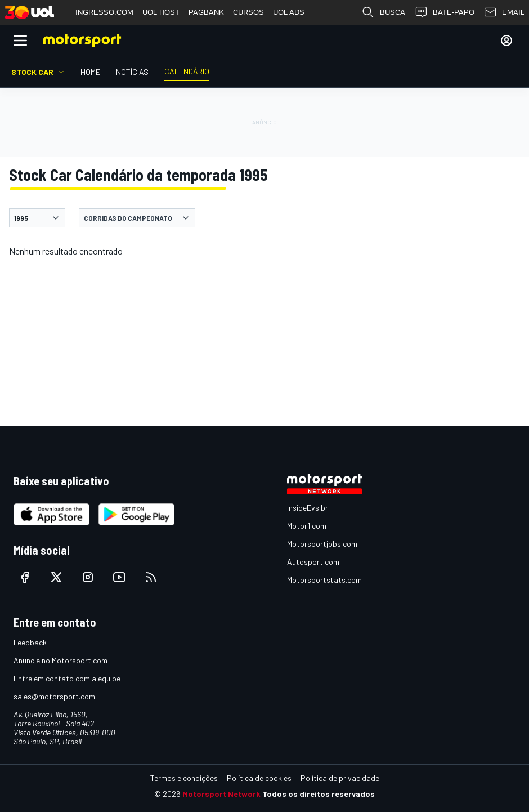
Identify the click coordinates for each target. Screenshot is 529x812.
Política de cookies (259, 778)
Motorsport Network (221, 794)
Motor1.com (307, 526)
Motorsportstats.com (324, 580)
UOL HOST (161, 12)
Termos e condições (184, 778)
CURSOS (248, 12)
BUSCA (383, 12)
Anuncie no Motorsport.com (60, 660)
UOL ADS (289, 12)
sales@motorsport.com (54, 696)
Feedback (30, 642)
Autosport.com (313, 562)
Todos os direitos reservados (319, 794)
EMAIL (504, 12)
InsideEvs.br (308, 508)
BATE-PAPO (444, 12)
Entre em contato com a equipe (67, 678)
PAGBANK (206, 12)
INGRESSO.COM (104, 12)
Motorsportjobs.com (322, 544)
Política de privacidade (340, 778)
